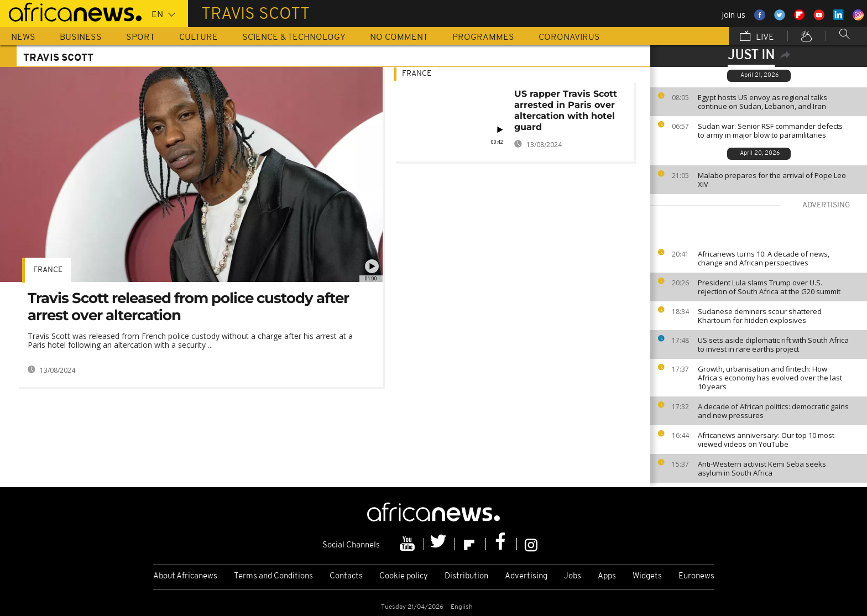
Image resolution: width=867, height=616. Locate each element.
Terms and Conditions (273, 576)
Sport (140, 38)
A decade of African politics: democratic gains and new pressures (773, 411)
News (23, 38)
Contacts (346, 576)
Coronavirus (569, 38)
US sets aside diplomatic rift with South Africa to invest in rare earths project (773, 344)
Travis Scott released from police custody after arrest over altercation (188, 307)
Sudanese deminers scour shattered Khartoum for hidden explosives (760, 316)
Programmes (483, 38)
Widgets (647, 576)
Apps (607, 576)
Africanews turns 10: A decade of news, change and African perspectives (764, 258)
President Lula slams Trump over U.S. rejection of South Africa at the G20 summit (769, 287)
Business (81, 38)
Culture (199, 38)
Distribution (466, 576)
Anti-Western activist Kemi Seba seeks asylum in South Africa (762, 468)
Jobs (573, 576)
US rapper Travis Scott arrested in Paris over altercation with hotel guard (566, 110)
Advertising (526, 576)
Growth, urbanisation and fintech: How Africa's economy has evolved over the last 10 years (770, 378)
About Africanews (185, 576)
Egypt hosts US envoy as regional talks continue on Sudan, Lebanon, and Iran (762, 102)
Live (757, 37)
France (48, 270)
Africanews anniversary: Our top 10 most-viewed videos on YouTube (767, 440)
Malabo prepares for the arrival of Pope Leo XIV (772, 180)
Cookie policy (404, 576)
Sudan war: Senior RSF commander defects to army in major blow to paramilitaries (770, 130)
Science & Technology (294, 38)
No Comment (399, 38)
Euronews (696, 576)
